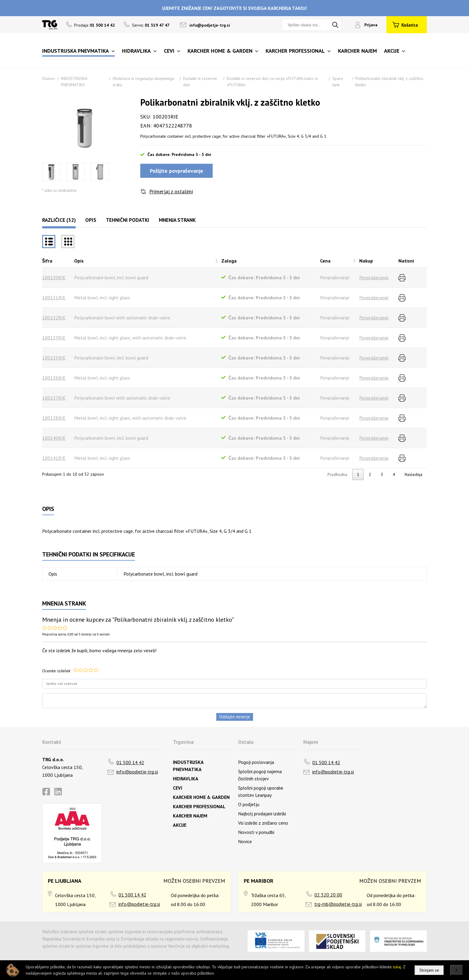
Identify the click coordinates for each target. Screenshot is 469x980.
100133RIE (54, 338)
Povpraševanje (374, 277)
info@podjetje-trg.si (210, 25)
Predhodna (337, 474)
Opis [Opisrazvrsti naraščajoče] (79, 261)
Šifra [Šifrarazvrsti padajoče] (47, 261)
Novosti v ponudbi (256, 832)
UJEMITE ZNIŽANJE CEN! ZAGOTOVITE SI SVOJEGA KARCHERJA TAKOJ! (234, 8)
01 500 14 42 (130, 762)
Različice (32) (59, 220)
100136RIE (54, 378)
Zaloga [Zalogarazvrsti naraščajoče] (229, 261)
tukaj (397, 967)
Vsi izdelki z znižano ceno (263, 823)
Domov (49, 78)
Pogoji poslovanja (256, 762)
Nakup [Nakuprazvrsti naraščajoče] (366, 261)
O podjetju (249, 804)
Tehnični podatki (128, 220)
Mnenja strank (177, 220)
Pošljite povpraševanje (176, 171)
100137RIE (54, 398)
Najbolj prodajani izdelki (262, 814)
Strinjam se (429, 970)
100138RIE (54, 418)
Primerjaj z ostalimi (171, 191)
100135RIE (54, 358)
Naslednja (414, 474)
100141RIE (54, 458)
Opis (91, 220)
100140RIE (54, 438)
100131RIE (54, 298)
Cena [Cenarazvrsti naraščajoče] (325, 261)
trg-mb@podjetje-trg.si (338, 904)
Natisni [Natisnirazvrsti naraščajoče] (406, 261)
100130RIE (54, 277)
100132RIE (54, 318)
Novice (245, 841)
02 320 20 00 (328, 895)
